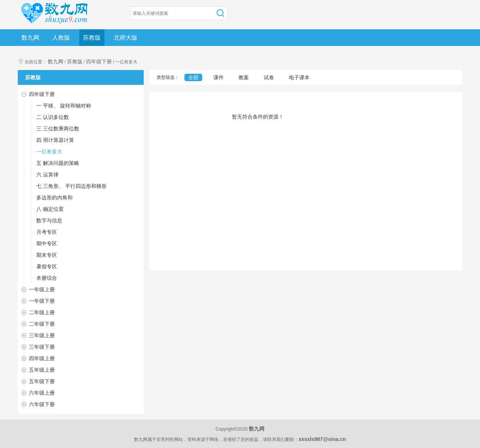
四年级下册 (99, 62)
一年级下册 (42, 301)
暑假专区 (47, 266)
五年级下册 (42, 381)
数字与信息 (49, 220)
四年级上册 (42, 358)
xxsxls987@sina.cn (322, 439)
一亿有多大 (49, 152)
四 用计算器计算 (55, 140)
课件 (219, 77)
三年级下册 (42, 347)
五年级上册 (42, 370)
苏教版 (92, 38)
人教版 (61, 38)
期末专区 (47, 255)
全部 (193, 77)
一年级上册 (42, 289)
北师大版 (126, 38)
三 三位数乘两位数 (58, 129)
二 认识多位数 (53, 117)
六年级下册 (42, 404)
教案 (244, 77)
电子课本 (299, 77)
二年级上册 (42, 312)
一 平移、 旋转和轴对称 (64, 106)
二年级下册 (42, 324)
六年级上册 (42, 393)
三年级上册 (42, 335)
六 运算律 (47, 175)
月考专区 (47, 232)
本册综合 (47, 278)
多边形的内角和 (54, 198)
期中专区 (47, 243)
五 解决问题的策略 (58, 163)
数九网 (30, 38)
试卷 (269, 77)
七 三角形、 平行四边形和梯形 (71, 186)
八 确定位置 (50, 209)
